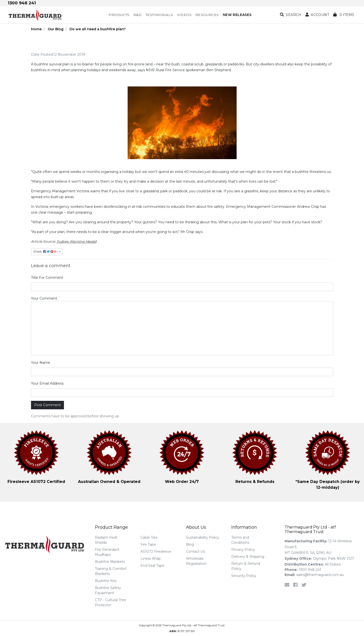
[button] (317, 15)
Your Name (41, 363)
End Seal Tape (152, 566)
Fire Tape (148, 544)
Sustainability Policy (203, 537)
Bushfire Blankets (110, 562)
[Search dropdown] (291, 15)
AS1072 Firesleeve (156, 551)
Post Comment (47, 405)
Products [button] (119, 15)
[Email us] (287, 585)
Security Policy (244, 576)
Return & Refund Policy (246, 566)
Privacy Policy (243, 550)
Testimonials (159, 15)
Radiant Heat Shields (106, 540)
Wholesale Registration (196, 561)
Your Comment (44, 298)
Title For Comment (47, 278)
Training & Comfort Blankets (111, 571)
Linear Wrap (151, 558)
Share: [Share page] (46, 252)
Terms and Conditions (240, 540)
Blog (190, 544)
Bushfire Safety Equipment (108, 590)
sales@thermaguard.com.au (314, 575)
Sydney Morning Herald (77, 241)
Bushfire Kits (106, 581)
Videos (184, 15)
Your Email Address (47, 383)
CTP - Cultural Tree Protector (111, 602)
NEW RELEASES (237, 15)
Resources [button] (207, 15)
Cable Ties (149, 537)
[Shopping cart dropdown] (344, 15)
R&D (138, 15)
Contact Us (195, 551)
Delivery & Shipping (248, 557)
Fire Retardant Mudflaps (107, 552)
